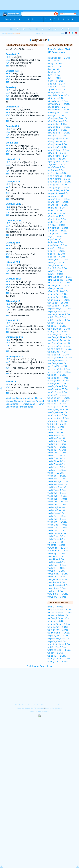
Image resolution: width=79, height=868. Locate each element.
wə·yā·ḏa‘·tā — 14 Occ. (59, 384)
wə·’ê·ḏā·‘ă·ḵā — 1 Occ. (59, 329)
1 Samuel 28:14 (13, 279)
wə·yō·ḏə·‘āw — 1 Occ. (58, 412)
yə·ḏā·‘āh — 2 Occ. (57, 476)
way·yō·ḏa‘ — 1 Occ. (57, 311)
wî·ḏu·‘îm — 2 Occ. (56, 430)
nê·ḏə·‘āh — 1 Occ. (57, 213)
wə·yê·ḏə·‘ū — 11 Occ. (58, 401)
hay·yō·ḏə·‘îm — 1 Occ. (59, 95)
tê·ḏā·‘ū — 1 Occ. (56, 242)
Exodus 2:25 (12, 143)
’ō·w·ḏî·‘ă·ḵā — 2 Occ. (58, 228)
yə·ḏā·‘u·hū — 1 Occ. (57, 528)
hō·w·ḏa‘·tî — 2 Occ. (57, 130)
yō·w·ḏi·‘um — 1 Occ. (58, 594)
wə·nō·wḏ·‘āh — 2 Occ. (58, 366)
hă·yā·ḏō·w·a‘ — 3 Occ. (59, 104)
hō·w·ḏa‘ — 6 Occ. (56, 116)
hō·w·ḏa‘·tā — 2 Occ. (57, 124)
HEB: (8, 57)
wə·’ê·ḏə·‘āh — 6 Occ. (58, 332)
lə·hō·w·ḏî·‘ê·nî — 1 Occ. (59, 182)
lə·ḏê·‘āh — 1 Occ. (56, 170)
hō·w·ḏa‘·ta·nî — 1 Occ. (59, 127)
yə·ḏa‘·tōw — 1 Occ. (57, 522)
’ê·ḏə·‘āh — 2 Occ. (56, 87)
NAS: (8, 60)
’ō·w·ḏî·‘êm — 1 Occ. (57, 234)
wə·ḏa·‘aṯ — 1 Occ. (57, 326)
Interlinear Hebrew (34, 398)
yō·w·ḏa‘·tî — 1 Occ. (57, 557)
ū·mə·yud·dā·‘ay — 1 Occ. (60, 277)
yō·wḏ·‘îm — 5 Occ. (57, 588)
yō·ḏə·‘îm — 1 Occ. (57, 577)
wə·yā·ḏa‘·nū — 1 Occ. (58, 381)
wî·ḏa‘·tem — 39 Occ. (58, 421)
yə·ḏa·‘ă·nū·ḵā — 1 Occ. (59, 482)
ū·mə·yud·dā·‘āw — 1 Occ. (60, 280)
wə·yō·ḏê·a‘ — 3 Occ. (58, 407)
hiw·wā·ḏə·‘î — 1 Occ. (58, 113)
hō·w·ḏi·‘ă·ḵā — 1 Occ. (58, 138)
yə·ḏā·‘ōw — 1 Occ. (57, 490)
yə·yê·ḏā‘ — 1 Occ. (56, 542)
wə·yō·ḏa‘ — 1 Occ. (57, 404)
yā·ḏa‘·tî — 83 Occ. (57, 456)
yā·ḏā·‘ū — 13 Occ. (57, 458)
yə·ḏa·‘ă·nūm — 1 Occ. (58, 484)
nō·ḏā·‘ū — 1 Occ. (56, 222)
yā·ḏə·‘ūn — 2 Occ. (57, 467)
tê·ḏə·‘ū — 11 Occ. (56, 254)
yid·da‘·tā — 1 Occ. (56, 545)
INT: (7, 66)
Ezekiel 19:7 (12, 382)
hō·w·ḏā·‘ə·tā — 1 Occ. (58, 121)
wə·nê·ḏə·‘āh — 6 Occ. (58, 360)
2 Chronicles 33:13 (15, 356)
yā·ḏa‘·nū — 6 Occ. (57, 447)
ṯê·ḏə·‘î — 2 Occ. (56, 248)
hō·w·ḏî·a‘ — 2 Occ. (57, 136)
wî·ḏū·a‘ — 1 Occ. (56, 427)
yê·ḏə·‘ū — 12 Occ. (57, 536)
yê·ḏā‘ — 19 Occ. (56, 473)
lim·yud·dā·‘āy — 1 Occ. (59, 190)
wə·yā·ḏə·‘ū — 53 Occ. (58, 389)
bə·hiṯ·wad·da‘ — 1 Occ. (59, 58)
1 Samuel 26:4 (13, 262)
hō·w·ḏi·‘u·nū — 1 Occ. (58, 156)
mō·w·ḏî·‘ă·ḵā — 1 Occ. (59, 199)
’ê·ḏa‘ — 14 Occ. (55, 81)
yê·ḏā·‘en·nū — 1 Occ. (58, 487)
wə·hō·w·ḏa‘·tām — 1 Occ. (60, 340)
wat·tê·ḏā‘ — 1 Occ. (57, 317)
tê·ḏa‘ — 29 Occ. (55, 237)
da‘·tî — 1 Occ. (54, 69)
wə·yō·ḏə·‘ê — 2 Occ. (58, 415)
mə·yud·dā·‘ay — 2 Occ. (59, 193)
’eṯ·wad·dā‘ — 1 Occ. (57, 89)
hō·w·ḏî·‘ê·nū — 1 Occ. (58, 150)
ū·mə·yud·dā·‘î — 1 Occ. (59, 283)
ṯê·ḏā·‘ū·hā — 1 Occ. (57, 245)
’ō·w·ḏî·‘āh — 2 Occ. (57, 231)
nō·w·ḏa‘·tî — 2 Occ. (57, 219)
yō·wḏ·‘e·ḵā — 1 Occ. (58, 574)
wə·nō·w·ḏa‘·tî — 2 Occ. (59, 369)
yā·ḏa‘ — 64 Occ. (56, 433)
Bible (4, 34)
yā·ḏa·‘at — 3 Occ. (56, 435)
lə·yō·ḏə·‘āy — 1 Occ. (58, 185)
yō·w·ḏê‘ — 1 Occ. (56, 559)
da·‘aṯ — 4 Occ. (55, 64)
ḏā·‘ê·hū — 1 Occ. (56, 67)
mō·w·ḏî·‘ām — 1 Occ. (58, 202)
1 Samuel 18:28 (13, 204)
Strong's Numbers (14, 401)
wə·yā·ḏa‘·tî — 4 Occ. (58, 386)
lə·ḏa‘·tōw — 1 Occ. (57, 167)
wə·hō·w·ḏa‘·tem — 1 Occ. (60, 343)
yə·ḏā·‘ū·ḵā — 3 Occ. (57, 525)
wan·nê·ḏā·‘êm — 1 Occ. (59, 314)
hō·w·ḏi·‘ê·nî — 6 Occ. (58, 147)
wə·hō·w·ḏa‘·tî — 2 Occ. (59, 346)
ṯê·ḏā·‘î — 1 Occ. (56, 239)
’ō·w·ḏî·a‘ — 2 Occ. (56, 225)
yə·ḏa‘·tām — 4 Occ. (57, 496)
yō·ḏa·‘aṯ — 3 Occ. (56, 554)
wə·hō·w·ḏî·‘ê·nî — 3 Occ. (60, 349)
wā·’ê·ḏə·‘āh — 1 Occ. (58, 297)
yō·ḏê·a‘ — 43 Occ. (57, 562)
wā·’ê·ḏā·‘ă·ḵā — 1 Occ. (59, 291)
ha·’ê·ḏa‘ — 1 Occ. (56, 92)
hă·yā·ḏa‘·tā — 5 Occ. (58, 101)
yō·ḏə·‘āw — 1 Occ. (57, 565)
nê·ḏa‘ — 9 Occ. (55, 211)
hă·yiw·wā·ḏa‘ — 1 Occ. (59, 110)
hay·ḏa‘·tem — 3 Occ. (58, 107)
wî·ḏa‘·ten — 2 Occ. (57, 424)
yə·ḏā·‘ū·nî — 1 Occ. (57, 533)
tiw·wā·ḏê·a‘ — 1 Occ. (58, 260)
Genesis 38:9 (12, 126)
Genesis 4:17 (12, 54)
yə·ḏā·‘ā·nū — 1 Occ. (57, 479)
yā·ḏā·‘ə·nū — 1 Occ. (57, 438)
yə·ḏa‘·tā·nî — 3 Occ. (57, 499)
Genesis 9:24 (12, 107)
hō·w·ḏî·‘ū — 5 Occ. (57, 153)
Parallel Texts (27, 407)
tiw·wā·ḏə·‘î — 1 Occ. (57, 262)
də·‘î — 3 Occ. (54, 75)
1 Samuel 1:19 (13, 159)
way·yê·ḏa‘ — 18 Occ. (58, 303)
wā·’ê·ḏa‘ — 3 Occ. (56, 288)
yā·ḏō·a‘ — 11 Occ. (57, 470)
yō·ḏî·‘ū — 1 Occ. (56, 591)
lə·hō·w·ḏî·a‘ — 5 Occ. (58, 173)
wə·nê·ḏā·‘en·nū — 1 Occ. (60, 358)
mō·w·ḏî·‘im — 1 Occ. (58, 205)
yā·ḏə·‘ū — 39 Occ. (57, 464)
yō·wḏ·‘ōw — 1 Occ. (57, 597)
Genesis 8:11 (12, 87)
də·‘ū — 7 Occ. (54, 78)
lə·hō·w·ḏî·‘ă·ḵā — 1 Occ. (59, 176)
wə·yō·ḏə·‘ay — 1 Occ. (58, 409)
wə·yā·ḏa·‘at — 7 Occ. (58, 378)
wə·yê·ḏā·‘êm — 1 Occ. (59, 398)
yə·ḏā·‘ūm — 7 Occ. (57, 531)
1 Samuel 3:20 (13, 182)
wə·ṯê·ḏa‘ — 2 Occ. (57, 375)
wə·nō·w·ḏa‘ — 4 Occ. (58, 363)
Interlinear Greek (14, 398)
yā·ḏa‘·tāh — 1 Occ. (57, 453)
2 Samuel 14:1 (13, 320)
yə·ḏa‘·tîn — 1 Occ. (57, 516)
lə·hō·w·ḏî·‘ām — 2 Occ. (59, 179)
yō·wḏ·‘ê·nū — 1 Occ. (58, 579)
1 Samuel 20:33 (13, 220)
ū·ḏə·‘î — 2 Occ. (55, 271)
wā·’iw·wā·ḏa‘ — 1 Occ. (58, 300)
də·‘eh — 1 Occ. (55, 72)
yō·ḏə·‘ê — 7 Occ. (56, 568)
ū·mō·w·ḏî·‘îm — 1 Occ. (59, 286)
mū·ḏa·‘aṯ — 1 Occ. (57, 208)
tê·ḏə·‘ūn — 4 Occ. (56, 257)
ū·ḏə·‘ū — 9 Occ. (55, 274)
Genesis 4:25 (12, 71)
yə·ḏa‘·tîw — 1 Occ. (57, 519)
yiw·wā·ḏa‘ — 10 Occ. (58, 548)
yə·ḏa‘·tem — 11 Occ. (58, 502)
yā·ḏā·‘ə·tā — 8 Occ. (57, 441)
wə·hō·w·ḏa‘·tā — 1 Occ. (59, 335)
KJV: (8, 63)
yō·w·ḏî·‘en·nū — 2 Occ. (59, 585)
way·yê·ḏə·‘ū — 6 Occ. (58, 306)
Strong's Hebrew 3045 (59, 49)
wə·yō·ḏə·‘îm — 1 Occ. (58, 418)
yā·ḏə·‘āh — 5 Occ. (57, 461)
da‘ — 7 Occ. (54, 61)
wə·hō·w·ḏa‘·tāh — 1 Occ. (60, 337)
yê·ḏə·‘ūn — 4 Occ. (57, 539)
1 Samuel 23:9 (13, 243)
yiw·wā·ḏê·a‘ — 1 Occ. (58, 551)
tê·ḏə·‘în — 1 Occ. (56, 251)
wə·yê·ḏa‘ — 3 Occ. (57, 395)
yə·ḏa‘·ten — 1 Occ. (57, 505)
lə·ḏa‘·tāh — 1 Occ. (57, 165)
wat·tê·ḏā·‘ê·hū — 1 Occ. (59, 320)
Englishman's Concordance (39, 666)
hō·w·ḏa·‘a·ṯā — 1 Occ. (58, 118)
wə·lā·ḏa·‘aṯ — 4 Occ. (58, 352)
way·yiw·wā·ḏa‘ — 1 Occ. (59, 309)
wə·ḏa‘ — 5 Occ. (55, 323)
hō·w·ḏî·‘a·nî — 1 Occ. (58, 141)
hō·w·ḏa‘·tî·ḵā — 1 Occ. (59, 133)
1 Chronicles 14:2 (14, 337)
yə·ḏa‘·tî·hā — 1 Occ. (57, 510)
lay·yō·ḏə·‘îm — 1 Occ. (58, 162)
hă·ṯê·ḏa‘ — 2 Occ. (56, 98)
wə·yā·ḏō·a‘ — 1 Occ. (58, 392)
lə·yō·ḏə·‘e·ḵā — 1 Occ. (59, 188)
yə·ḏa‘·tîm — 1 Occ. (57, 513)
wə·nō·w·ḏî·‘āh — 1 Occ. (59, 372)
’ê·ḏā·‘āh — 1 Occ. (56, 84)
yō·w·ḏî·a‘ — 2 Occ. (57, 582)
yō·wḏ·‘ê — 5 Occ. (56, 571)
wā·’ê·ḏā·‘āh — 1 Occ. (58, 294)
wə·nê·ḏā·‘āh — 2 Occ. (58, 355)
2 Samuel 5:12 (13, 301)
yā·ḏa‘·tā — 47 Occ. (57, 450)
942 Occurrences (56, 52)
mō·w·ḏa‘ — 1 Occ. (56, 196)
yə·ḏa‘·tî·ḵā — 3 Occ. (57, 507)
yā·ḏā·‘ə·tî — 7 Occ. (57, 444)
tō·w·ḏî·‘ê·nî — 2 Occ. (58, 268)
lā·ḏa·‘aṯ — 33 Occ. (57, 159)
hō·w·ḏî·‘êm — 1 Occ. (58, 144)
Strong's (10, 34)
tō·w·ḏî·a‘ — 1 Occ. (56, 265)
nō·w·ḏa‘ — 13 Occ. (57, 216)
